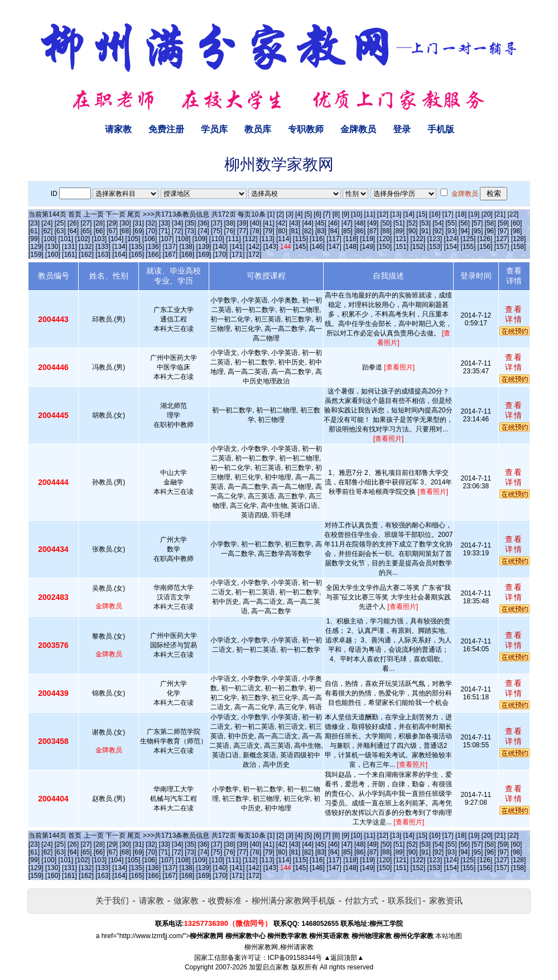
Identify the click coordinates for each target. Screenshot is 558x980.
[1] (271, 214)
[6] (317, 214)
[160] (53, 254)
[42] (282, 223)
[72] (177, 231)
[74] (204, 231)
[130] (53, 247)
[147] (334, 247)
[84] (334, 231)
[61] (34, 231)
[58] (490, 223)
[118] (351, 239)
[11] (369, 214)
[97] (503, 231)
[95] (477, 231)
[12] (383, 214)
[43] (295, 223)
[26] (73, 223)
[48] (360, 223)
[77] (243, 231)
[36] (204, 223)
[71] (165, 231)
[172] (254, 254)
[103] (100, 239)
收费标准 (225, 900)
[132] (86, 247)
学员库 (214, 129)
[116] (317, 239)
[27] (86, 223)
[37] (217, 223)
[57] (477, 223)
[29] (112, 223)
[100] (49, 239)
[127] (502, 239)
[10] (357, 214)
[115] (300, 239)
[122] (418, 239)
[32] (151, 223)
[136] (153, 247)
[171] (237, 254)
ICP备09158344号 (295, 958)
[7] (327, 214)
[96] (490, 231)
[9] (345, 214)
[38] (229, 223)
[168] (187, 254)
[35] (190, 223)
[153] (434, 247)
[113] (267, 239)
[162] (86, 254)
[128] (519, 239)
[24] (47, 223)
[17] (448, 214)
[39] (243, 223)
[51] (399, 223)
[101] (66, 239)
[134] (120, 247)
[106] (150, 239)
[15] (422, 214)
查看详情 (514, 314)
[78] (256, 231)
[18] (461, 214)
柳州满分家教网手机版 (294, 900)
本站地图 (449, 936)
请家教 (118, 129)
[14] (409, 214)
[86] (360, 231)
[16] (435, 214)
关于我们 (112, 900)
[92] (438, 231)
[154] (452, 247)
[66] (99, 231)
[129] (36, 247)
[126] (485, 239)
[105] (133, 239)
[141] (237, 247)
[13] (396, 214)
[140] (221, 247)
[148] (351, 247)
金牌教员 (358, 129)
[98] (516, 231)
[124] (451, 239)
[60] (516, 223)
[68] (126, 231)
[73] (190, 231)
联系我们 (405, 900)
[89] (399, 231)
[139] (203, 247)
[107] (167, 239)
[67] (112, 231)
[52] (412, 223)
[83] (321, 231)
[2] (280, 214)
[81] (295, 231)
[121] (401, 239)
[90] (412, 231)
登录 (402, 129)
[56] (464, 223)
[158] (519, 247)
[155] (468, 247)
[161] (69, 254)
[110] (217, 239)
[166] (153, 254)
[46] (334, 223)
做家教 (186, 900)
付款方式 (362, 900)
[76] (229, 231)
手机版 (441, 129)
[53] (425, 223)
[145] (300, 247)
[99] (34, 239)
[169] (203, 254)
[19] (474, 214)
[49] (373, 223)
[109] (200, 239)
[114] (284, 239)
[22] (513, 214)
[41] (268, 223)
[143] (271, 247)
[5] (308, 214)
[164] (120, 254)
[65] (86, 231)
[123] (434, 239)
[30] (126, 223)
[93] (451, 231)
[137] (170, 247)
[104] (116, 239)
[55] (451, 223)
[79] (268, 231)
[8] (336, 214)
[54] (438, 223)
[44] (308, 223)
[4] (299, 214)
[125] (468, 239)
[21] (500, 214)
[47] (347, 223)
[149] (367, 247)
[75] (217, 231)
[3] (289, 214)
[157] (502, 247)
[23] (34, 223)
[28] (99, 223)
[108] (183, 239)
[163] (103, 254)
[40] (256, 223)
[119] (367, 239)
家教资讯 (446, 900)
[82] (308, 231)
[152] (418, 247)
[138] (187, 247)
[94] (464, 231)
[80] (282, 231)
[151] (401, 247)
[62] (47, 231)
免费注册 (166, 129)
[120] (384, 239)
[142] (254, 247)
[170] (221, 254)
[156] (485, 247)
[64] (73, 231)
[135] (136, 247)
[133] (103, 247)
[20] (487, 214)
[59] (503, 223)
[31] (138, 223)
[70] (151, 231)
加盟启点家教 (269, 967)
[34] (177, 223)
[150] (384, 247)
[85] (347, 231)
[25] (60, 223)
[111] (234, 239)
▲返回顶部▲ (344, 958)
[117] (334, 239)
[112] (250, 239)
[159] (36, 254)
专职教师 (306, 129)
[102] (82, 239)
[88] (386, 231)
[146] (317, 247)
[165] (136, 254)
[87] (373, 231)
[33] (165, 223)
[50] (386, 223)
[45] (321, 223)
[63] (60, 231)
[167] (170, 254)
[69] (138, 231)
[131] (69, 247)
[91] (425, 231)
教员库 (258, 129)
